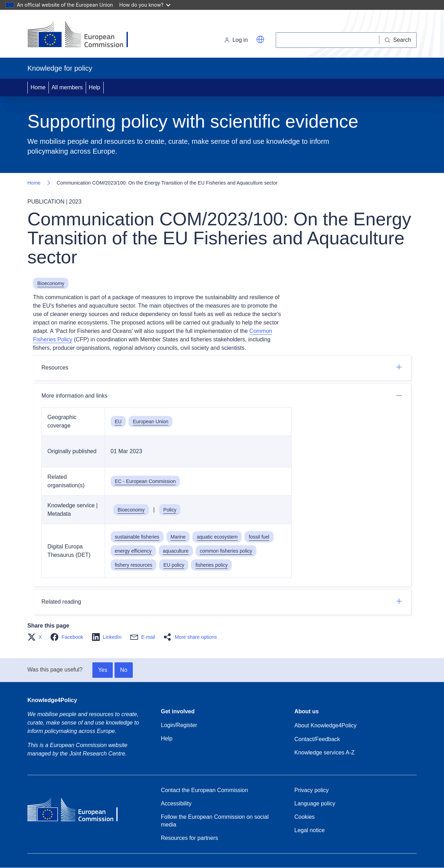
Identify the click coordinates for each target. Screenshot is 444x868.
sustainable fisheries (137, 537)
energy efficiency (133, 551)
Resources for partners (190, 838)
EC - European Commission (145, 481)
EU (118, 422)
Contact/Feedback (317, 739)
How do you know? (145, 5)
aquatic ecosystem (217, 537)
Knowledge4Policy (52, 700)
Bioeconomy (51, 283)
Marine (178, 537)
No (124, 670)
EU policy (174, 565)
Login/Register (179, 725)
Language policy (315, 803)
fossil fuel (259, 537)
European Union (151, 422)
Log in (236, 40)
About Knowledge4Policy (325, 725)
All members (67, 87)
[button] (260, 39)
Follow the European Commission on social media (215, 821)
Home (38, 87)
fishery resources (134, 565)
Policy (170, 510)
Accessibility (176, 803)
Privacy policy (312, 790)
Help (95, 87)
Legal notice (309, 830)
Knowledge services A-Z (325, 753)
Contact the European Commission (204, 790)
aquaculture (176, 551)
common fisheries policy (226, 551)
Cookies (305, 817)
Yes (103, 670)
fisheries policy (211, 565)
